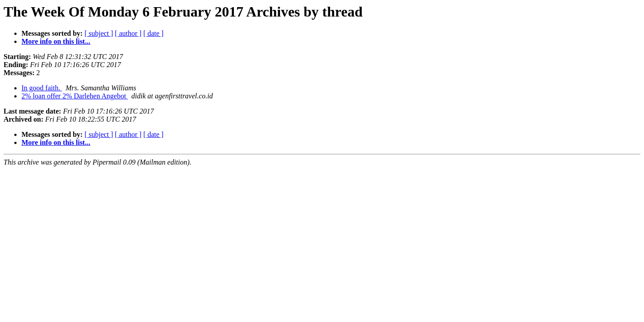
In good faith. (42, 88)
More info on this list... (56, 41)
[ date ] (153, 33)
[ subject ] (99, 33)
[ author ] (128, 33)
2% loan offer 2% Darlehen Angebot (75, 96)
